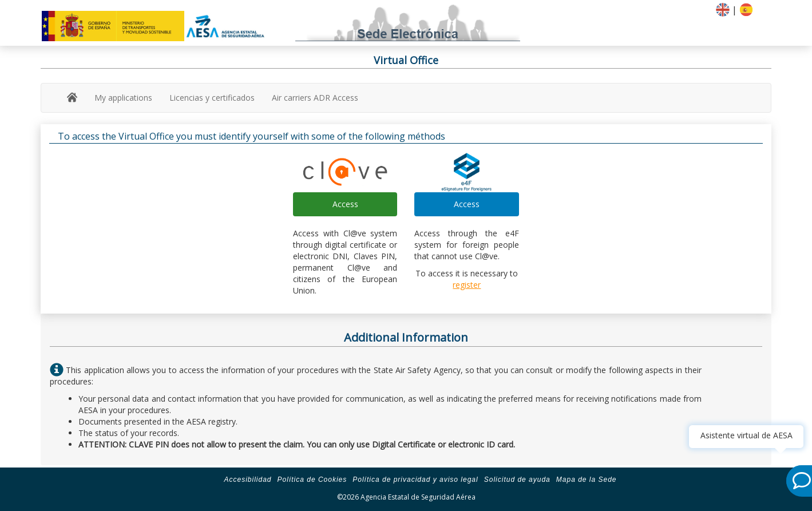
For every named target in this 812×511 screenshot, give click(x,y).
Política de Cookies (312, 480)
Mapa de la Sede (587, 480)
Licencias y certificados (212, 98)
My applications (123, 98)
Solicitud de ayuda (517, 480)
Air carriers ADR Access (315, 98)
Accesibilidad (247, 480)
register (467, 285)
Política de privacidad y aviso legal (415, 480)
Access (345, 204)
